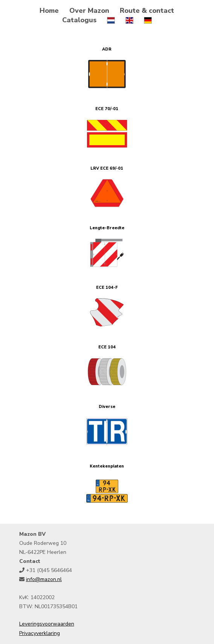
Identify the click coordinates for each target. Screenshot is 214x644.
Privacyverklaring (40, 633)
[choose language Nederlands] (111, 20)
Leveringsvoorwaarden (47, 624)
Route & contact (147, 11)
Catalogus (79, 20)
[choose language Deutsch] (148, 20)
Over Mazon (89, 11)
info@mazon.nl (44, 579)
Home (49, 11)
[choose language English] (129, 20)
